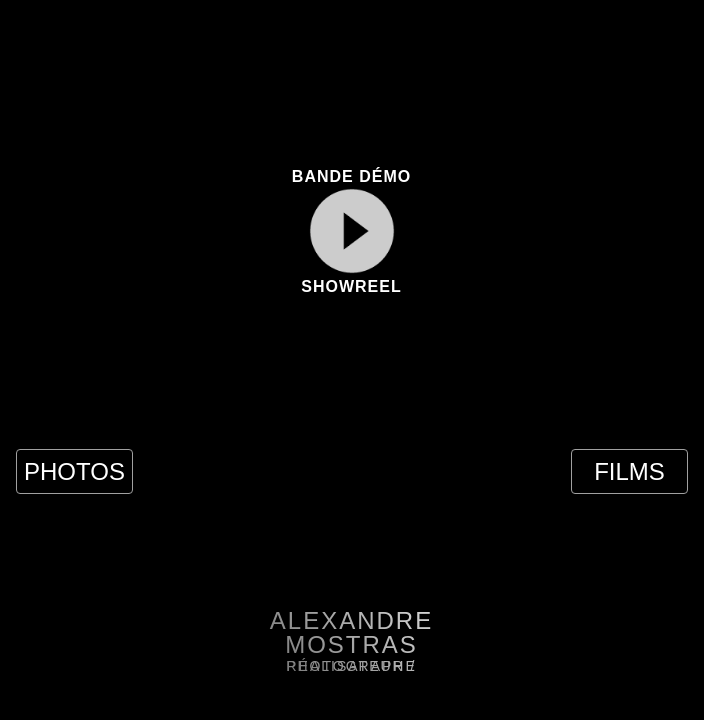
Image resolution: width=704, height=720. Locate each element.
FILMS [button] (629, 471)
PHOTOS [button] (74, 471)
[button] (46, 41)
